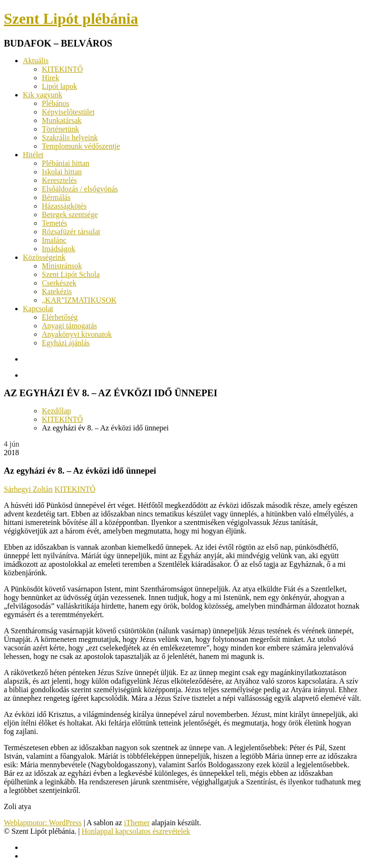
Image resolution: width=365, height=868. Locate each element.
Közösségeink (44, 257)
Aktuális (36, 61)
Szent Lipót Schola (71, 274)
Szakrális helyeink (70, 138)
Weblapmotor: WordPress (43, 823)
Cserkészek (59, 283)
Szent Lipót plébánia (71, 19)
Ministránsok (62, 266)
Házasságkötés (64, 206)
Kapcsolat (38, 309)
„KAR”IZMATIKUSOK (79, 300)
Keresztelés (59, 180)
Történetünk (60, 129)
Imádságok (58, 249)
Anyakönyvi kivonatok (77, 334)
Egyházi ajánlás (66, 343)
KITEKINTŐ (62, 69)
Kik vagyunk (43, 95)
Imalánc (54, 240)
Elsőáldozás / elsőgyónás (80, 189)
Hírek (50, 78)
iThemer (137, 823)
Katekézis (57, 291)
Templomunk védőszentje (81, 146)
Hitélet (33, 155)
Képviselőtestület (68, 112)
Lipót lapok (59, 86)
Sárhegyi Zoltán (28, 489)
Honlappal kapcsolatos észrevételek (136, 831)
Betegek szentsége (70, 215)
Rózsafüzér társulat (71, 232)
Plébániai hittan (66, 163)
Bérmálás (56, 197)
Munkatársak (62, 120)
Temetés (54, 223)
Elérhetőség (60, 317)
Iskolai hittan (62, 172)
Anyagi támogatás (69, 326)
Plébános (56, 103)
